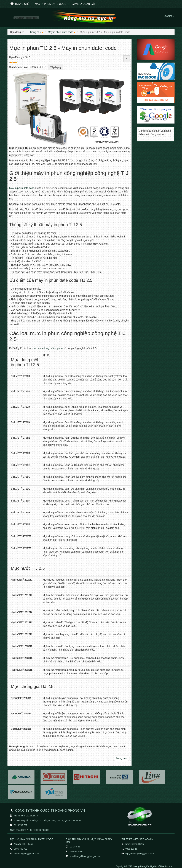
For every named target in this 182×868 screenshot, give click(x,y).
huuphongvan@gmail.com (26, 854)
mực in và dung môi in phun (47, 348)
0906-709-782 (21, 849)
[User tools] (127, 59)
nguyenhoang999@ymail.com (140, 854)
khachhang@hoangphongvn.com (85, 856)
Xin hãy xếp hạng (19, 67)
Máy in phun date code (50, 4)
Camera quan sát (83, 4)
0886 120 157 (132, 849)
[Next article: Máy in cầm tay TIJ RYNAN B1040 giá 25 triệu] (121, 758)
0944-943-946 (76, 852)
